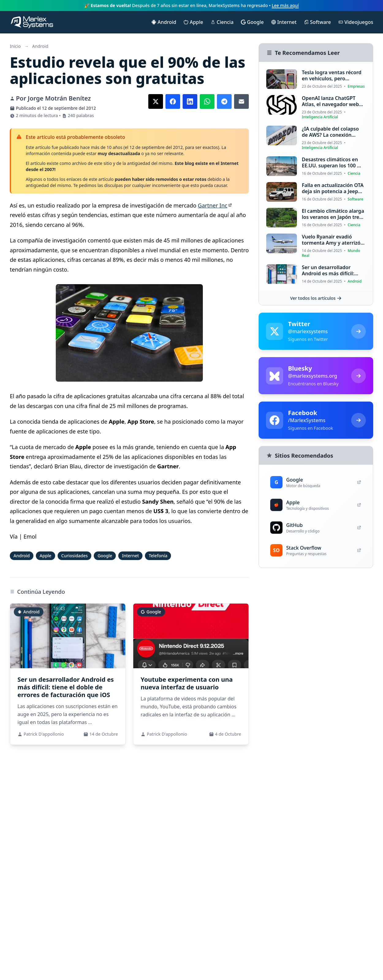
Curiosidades (75, 556)
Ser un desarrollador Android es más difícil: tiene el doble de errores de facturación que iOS (66, 687)
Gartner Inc (213, 205)
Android (40, 46)
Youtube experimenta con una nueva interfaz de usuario (187, 683)
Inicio (15, 46)
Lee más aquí (285, 5)
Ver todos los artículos (316, 298)
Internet (130, 556)
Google (105, 556)
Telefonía (158, 556)
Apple (45, 556)
